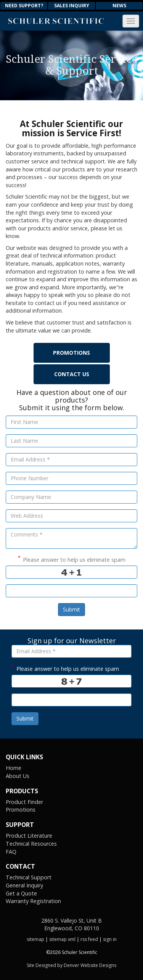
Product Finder (24, 802)
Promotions (71, 353)
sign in (110, 939)
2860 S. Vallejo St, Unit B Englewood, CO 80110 (71, 924)
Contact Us (72, 374)
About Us (18, 776)
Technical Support (29, 877)
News (119, 6)
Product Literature (29, 836)
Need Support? (24, 6)
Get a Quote (21, 893)
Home (14, 768)
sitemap (35, 939)
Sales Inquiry (72, 6)
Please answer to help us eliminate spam (72, 559)
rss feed (89, 939)
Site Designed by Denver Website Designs (71, 965)
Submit (71, 609)
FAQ (11, 852)
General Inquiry (24, 885)
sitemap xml (62, 939)
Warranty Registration (33, 901)
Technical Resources (31, 844)
